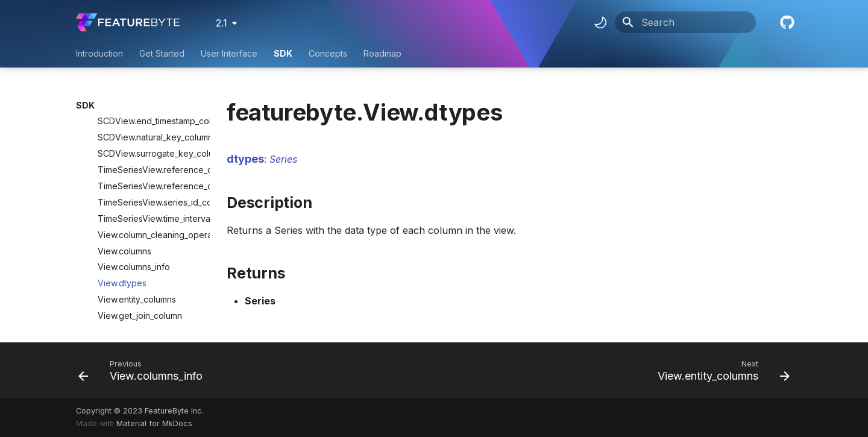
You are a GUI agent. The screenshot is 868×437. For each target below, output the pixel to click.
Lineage (145, 285)
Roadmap (382, 53)
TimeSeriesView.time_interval (149, 155)
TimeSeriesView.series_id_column (149, 138)
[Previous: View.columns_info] (144, 370)
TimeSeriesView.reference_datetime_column (149, 106)
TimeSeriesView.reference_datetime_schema (149, 122)
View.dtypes (122, 219)
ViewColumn (108, 300)
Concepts (328, 53)
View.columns (124, 187)
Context (99, 317)
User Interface (229, 53)
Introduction (99, 53)
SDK (283, 53)
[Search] (685, 22)
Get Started (162, 53)
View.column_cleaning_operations (149, 171)
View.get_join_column (140, 252)
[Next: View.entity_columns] (720, 370)
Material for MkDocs (154, 423)
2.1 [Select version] (222, 23)
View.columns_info (134, 203)
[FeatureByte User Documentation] (128, 22)
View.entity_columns (137, 235)
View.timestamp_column (144, 268)
